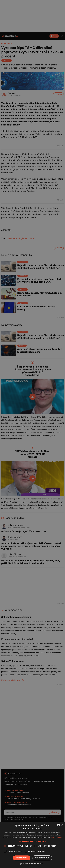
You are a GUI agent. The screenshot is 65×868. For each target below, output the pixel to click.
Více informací (56, 837)
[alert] (32, 434)
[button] (32, 841)
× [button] (62, 825)
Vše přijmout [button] (22, 858)
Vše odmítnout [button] (42, 858)
